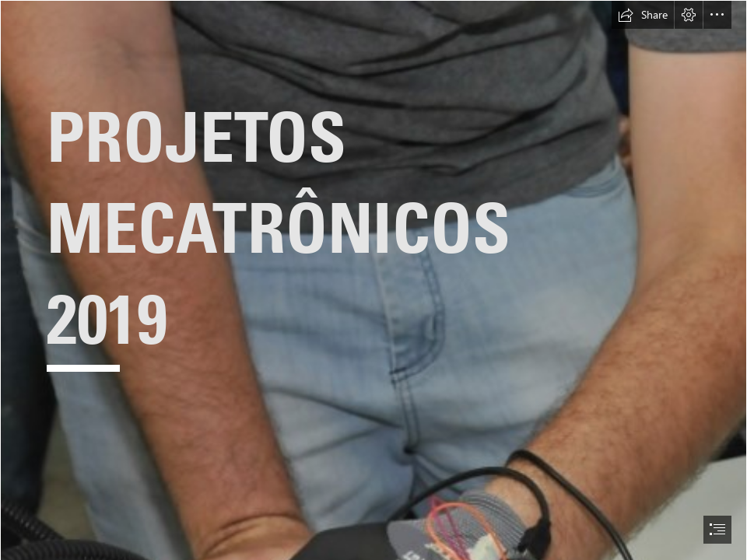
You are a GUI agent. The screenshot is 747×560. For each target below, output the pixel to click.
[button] (643, 15)
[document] (373, 280)
